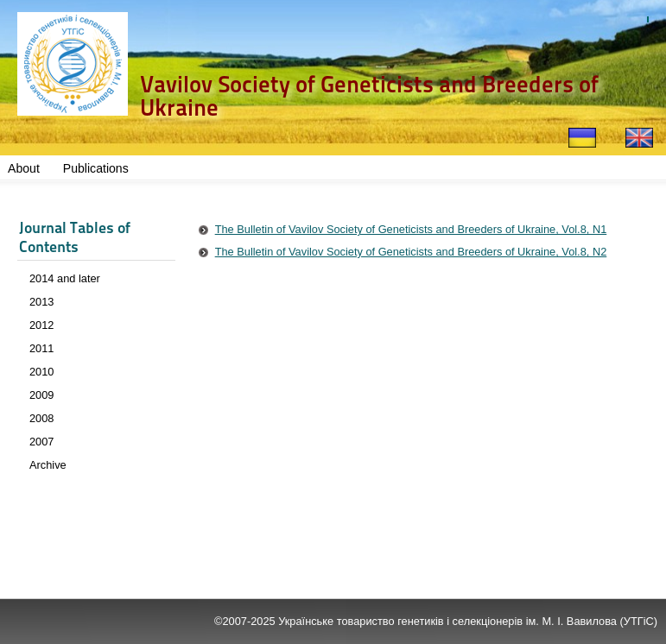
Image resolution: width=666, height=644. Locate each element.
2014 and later (65, 278)
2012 (41, 325)
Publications (96, 168)
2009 (41, 395)
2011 (41, 348)
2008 (41, 418)
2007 (41, 442)
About (24, 168)
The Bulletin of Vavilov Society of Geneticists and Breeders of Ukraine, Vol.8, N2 (411, 252)
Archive (48, 465)
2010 (41, 372)
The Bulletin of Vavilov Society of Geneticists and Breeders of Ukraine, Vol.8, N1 (411, 229)
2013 (41, 302)
